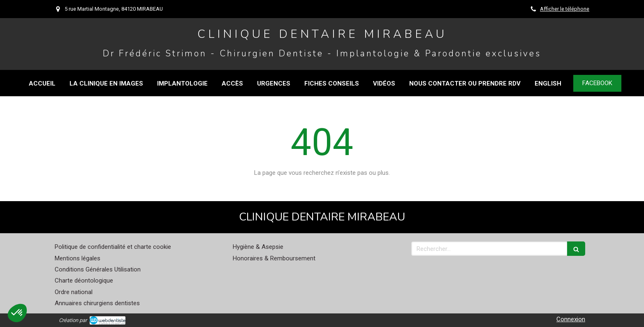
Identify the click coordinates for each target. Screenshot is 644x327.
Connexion (571, 319)
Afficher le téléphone (565, 9)
